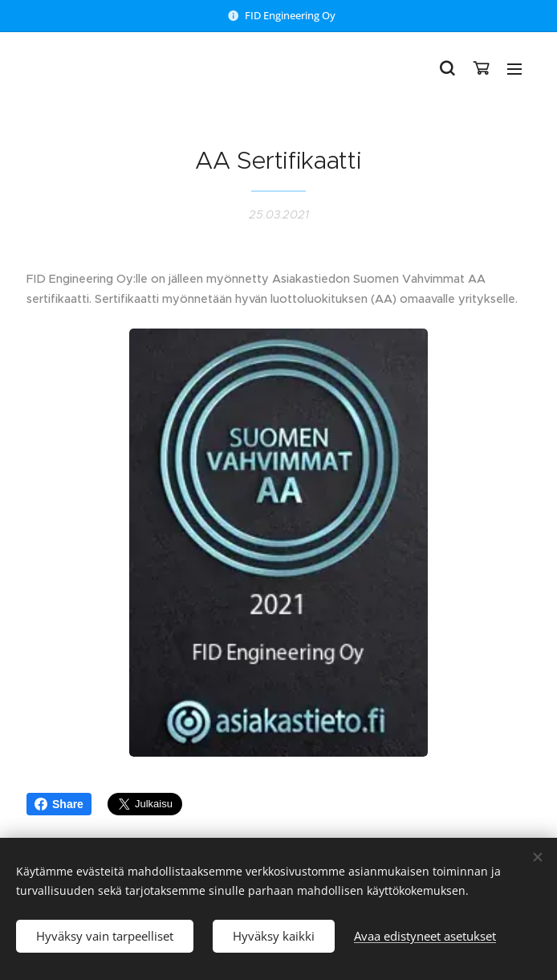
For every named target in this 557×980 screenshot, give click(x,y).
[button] (447, 68)
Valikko (514, 69)
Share (59, 804)
